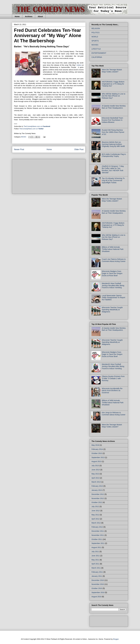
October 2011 (97, 539)
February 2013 (97, 486)
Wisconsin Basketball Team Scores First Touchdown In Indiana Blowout (112, 120)
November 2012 (98, 498)
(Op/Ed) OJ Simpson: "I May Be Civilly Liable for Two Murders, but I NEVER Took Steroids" (113, 169)
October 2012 (97, 502)
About (40, 16)
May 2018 (95, 445)
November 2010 (98, 584)
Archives (29, 16)
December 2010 (98, 580)
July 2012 (95, 506)
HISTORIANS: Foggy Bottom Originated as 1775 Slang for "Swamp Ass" (113, 84)
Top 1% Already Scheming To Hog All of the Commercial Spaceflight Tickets (113, 180)
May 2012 (95, 515)
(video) (79, 65)
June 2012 (96, 511)
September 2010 (98, 592)
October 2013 (97, 453)
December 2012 (98, 494)
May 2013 (95, 474)
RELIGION (96, 28)
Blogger (116, 639)
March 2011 (96, 568)
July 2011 (95, 552)
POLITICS (95, 33)
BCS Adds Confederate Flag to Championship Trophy (114, 155)
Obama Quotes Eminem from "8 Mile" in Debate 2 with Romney (113, 378)
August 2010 (96, 597)
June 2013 (96, 470)
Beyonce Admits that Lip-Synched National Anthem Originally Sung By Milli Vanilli (113, 144)
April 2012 (95, 519)
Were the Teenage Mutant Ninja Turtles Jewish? (112, 71)
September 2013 (98, 457)
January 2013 (97, 490)
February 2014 (97, 449)
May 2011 (95, 560)
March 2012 (96, 523)
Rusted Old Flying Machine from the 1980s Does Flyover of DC (113, 132)
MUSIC (24, 137)
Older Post (79, 149)
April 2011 (95, 564)
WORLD (95, 37)
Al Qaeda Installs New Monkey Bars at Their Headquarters (114, 107)
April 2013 (95, 478)
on (37, 126)
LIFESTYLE (96, 49)
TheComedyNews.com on (31, 129)
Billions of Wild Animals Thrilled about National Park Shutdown (113, 249)
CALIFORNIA (97, 57)
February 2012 (97, 527)
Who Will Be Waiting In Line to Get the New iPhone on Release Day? (114, 96)
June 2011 (96, 556)
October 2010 (97, 588)
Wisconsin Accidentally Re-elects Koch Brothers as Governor (112, 391)
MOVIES (95, 45)
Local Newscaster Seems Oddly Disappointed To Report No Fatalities (114, 298)
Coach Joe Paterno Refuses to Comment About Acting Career (114, 260)
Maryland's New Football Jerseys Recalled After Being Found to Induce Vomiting (113, 286)
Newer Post (19, 149)
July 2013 (95, 466)
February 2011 (97, 572)
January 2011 (97, 576)
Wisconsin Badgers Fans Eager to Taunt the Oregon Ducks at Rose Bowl (112, 273)
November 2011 (98, 535)
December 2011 (98, 531)
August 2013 (96, 461)
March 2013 (96, 482)
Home (17, 16)
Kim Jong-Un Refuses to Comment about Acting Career (114, 414)
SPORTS (95, 41)
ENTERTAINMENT (99, 53)
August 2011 (96, 547)
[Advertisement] (33, 176)
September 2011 (98, 543)
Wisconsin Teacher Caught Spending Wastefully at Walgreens (112, 310)
